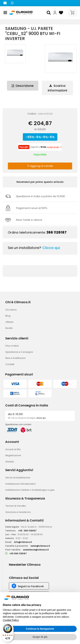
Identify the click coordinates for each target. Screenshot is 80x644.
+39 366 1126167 (18, 553)
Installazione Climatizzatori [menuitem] (21, 484)
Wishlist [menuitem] (10, 462)
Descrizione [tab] (23, 86)
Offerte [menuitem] (9, 322)
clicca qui (41, 418)
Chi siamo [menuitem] (11, 310)
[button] (49, 13)
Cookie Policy (11, 620)
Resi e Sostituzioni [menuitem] (15, 358)
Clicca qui (51, 248)
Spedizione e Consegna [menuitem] (19, 352)
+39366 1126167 (27, 531)
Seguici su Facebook (31, 586)
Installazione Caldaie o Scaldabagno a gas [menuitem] (30, 490)
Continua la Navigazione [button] (40, 629)
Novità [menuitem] (9, 328)
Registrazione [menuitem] (13, 455)
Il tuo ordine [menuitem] (12, 346)
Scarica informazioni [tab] (57, 88)
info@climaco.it (23, 542)
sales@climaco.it (40, 546)
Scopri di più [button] (40, 637)
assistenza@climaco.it (36, 550)
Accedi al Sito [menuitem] (13, 449)
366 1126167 (56, 232)
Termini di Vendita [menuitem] (16, 506)
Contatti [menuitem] (10, 364)
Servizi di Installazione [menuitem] (18, 478)
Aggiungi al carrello (40, 166)
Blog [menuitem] (8, 316)
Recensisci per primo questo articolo (40, 182)
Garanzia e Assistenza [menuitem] (18, 512)
